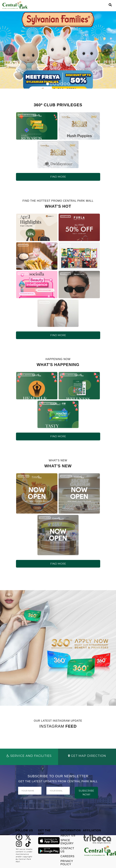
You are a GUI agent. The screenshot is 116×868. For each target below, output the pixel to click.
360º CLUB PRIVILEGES (27, 115)
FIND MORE (58, 177)
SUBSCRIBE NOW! (86, 793)
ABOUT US (68, 835)
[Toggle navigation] (105, 5)
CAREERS (68, 856)
